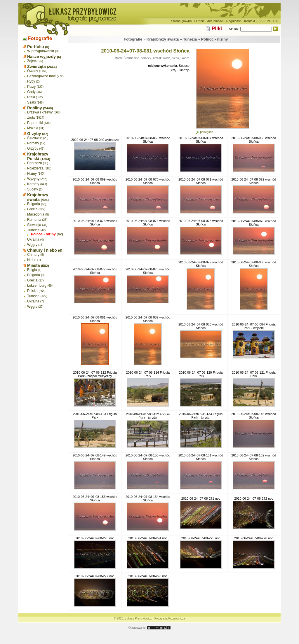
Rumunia (34, 220)
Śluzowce (35, 138)
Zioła (31, 118)
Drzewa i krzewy (40, 112)
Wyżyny (33, 179)
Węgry (32, 245)
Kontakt (250, 21)
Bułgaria (34, 204)
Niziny (32, 174)
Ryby (31, 81)
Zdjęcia (33, 61)
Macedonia (36, 214)
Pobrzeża (35, 163)
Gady (31, 92)
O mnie (200, 21)
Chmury (33, 255)
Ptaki (31, 97)
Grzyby (33, 148)
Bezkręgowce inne (41, 76)
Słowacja (34, 225)
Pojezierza (35, 168)
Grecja (32, 209)
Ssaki (31, 102)
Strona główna (181, 21)
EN (275, 21)
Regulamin (234, 21)
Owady (33, 71)
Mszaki (33, 128)
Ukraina (33, 239)
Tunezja (33, 230)
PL (269, 21)
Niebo (32, 260)
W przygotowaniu (41, 51)
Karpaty (33, 184)
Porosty (33, 143)
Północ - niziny (43, 234)
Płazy (31, 87)
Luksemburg (37, 286)
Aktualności (215, 21)
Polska (32, 291)
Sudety (33, 189)
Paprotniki (35, 123)
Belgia (32, 270)
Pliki (217, 28)
